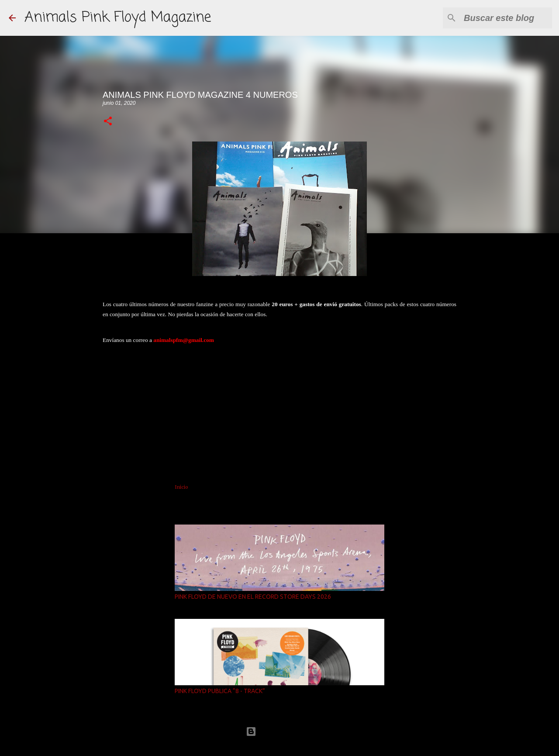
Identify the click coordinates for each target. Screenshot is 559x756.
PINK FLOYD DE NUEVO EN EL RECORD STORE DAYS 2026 (253, 597)
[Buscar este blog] (506, 18)
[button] (108, 122)
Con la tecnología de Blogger (279, 731)
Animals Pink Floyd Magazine (118, 18)
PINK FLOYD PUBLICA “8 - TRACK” (220, 691)
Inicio (181, 487)
